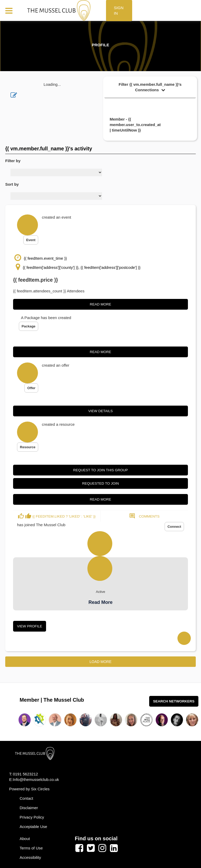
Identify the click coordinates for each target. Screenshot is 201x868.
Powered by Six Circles (29, 789)
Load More (100, 662)
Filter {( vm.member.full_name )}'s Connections (150, 87)
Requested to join (101, 483)
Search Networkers (174, 701)
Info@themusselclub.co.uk (36, 779)
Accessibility (30, 857)
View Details (100, 411)
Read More (100, 304)
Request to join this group (100, 470)
